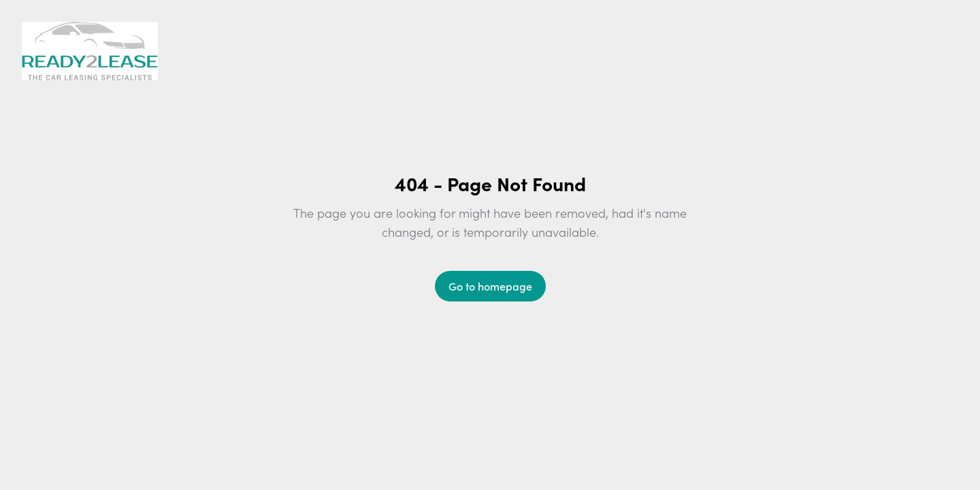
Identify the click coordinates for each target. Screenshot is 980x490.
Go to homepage (490, 286)
